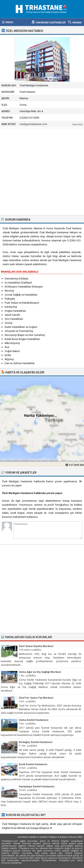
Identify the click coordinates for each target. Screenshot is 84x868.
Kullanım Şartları (28, 837)
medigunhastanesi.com (33, 124)
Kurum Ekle (76, 837)
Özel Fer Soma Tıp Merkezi (36, 698)
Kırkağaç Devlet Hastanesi (36, 742)
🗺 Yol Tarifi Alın (75, 465)
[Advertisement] (42, 171)
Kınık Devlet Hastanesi (33, 764)
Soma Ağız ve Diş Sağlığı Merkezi (40, 672)
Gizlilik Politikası (48, 837)
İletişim (64, 837)
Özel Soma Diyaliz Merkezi (36, 646)
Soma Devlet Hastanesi (34, 720)
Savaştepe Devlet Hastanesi (37, 786)
